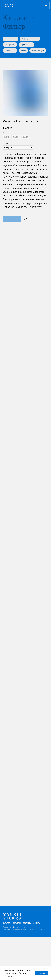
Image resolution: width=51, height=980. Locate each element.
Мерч (23, 50)
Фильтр (14, 26)
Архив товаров (38, 50)
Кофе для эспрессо (30, 39)
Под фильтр (10, 45)
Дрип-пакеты (27, 45)
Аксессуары (10, 50)
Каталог (15, 18)
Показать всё (10, 39)
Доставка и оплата (31, 923)
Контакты (16, 923)
